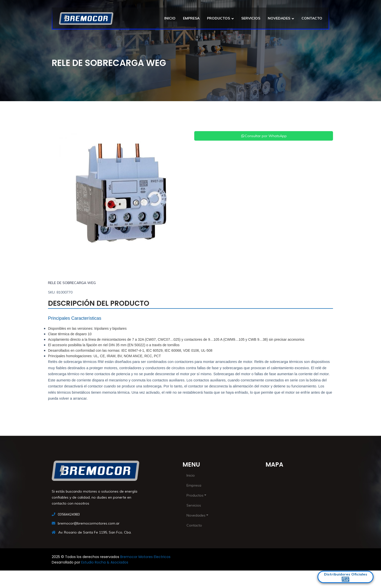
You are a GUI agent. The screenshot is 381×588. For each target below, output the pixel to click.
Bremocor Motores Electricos (145, 557)
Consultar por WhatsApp (264, 136)
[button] (58, 194)
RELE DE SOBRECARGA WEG (72, 283)
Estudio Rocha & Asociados (105, 562)
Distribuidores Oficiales (346, 577)
